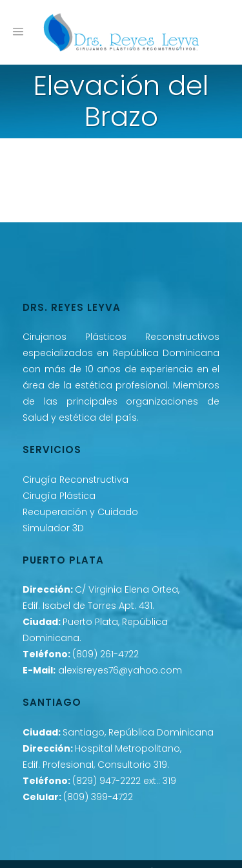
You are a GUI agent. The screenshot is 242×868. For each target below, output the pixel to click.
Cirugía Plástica (59, 496)
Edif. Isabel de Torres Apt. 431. (88, 606)
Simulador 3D (53, 528)
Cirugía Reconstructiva (76, 480)
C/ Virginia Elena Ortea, (127, 589)
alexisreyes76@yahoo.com (120, 670)
